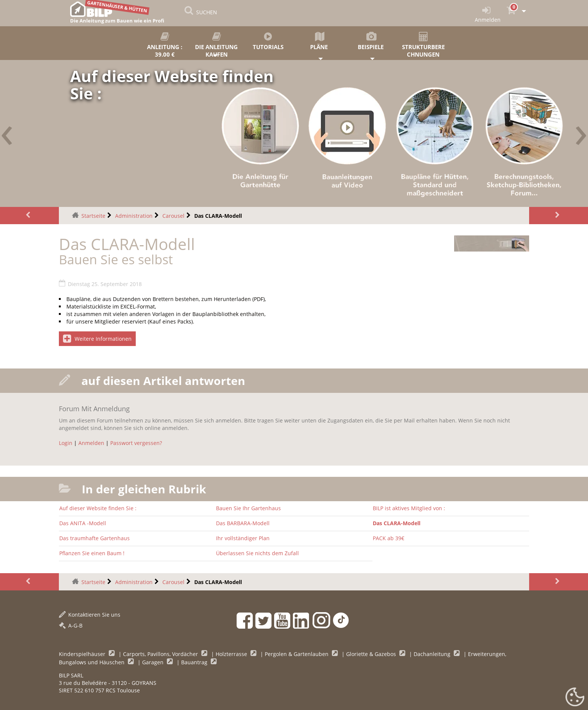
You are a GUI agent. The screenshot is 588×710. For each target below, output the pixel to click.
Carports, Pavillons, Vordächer (161, 654)
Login (66, 443)
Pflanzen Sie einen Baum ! (92, 553)
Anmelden (91, 443)
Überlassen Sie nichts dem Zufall (257, 553)
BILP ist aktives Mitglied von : (409, 508)
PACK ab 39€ (388, 538)
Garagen (154, 662)
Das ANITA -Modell (83, 523)
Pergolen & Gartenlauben (297, 654)
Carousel (173, 216)
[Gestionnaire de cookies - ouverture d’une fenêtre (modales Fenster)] (575, 697)
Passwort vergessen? (136, 443)
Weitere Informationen (97, 339)
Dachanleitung (433, 654)
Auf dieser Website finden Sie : (98, 508)
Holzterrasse (232, 654)
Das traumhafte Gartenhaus (94, 538)
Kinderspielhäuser (83, 654)
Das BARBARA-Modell (243, 523)
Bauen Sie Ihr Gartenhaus (248, 508)
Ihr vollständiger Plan (243, 538)
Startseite (93, 216)
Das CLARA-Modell (397, 523)
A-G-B (71, 625)
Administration (134, 216)
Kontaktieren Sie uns (90, 615)
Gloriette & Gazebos (372, 654)
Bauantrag (195, 662)
